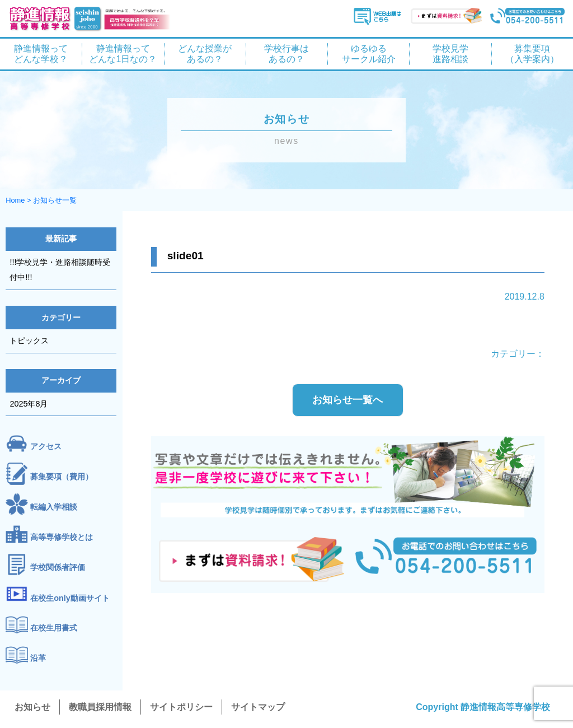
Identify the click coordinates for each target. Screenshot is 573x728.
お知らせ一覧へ (347, 400)
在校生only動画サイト (70, 598)
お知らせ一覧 (55, 200)
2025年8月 (29, 404)
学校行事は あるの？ (286, 54)
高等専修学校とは (62, 538)
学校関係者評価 (58, 567)
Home (15, 200)
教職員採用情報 (100, 707)
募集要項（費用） (62, 477)
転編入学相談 (54, 507)
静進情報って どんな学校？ (41, 54)
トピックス (29, 340)
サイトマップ (258, 707)
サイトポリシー (181, 707)
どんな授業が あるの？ (205, 54)
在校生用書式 (54, 628)
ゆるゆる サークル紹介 (369, 54)
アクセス (46, 447)
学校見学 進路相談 (450, 54)
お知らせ (32, 707)
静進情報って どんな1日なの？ (123, 54)
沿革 (38, 659)
